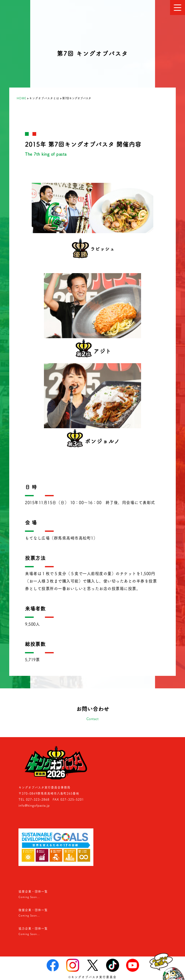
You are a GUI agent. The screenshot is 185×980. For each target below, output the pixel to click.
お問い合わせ (92, 714)
